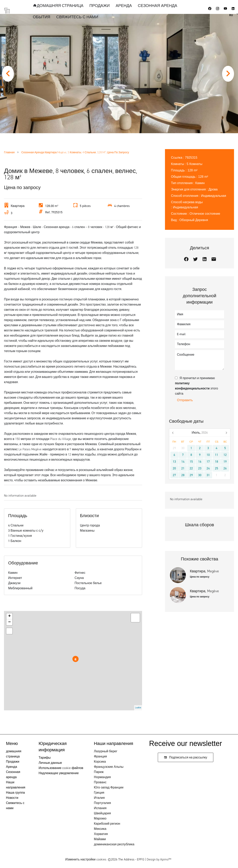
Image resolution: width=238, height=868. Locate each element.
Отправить (185, 400)
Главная (9, 152)
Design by (159, 859)
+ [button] (9, 616)
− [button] (9, 622)
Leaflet (138, 708)
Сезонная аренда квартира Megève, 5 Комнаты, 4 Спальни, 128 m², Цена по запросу (75, 152)
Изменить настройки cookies (86, 859)
